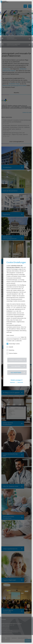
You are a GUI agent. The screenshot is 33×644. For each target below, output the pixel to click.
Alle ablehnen (16, 366)
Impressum (12, 382)
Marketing (10, 350)
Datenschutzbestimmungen (14, 337)
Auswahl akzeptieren (16, 360)
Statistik (10, 347)
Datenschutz (20, 382)
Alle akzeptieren (16, 373)
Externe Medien (12, 353)
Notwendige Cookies (13, 344)
